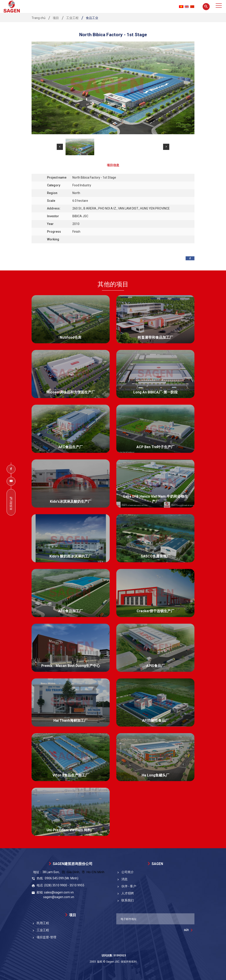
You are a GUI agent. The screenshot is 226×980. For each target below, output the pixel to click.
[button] (60, 147)
